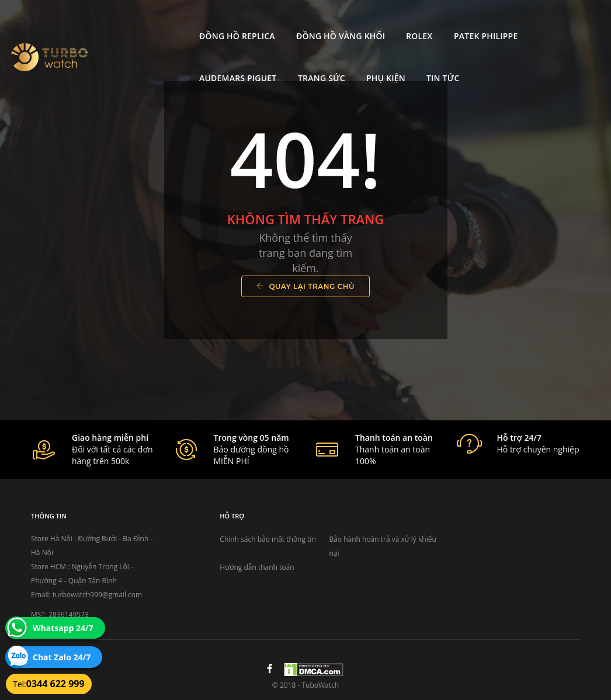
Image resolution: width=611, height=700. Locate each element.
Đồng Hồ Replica (145, 21)
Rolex (327, 21)
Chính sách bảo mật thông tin (268, 539)
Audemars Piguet (484, 21)
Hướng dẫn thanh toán (257, 567)
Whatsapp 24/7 (63, 628)
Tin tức (184, 63)
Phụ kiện (126, 63)
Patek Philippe (393, 21)
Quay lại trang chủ (305, 286)
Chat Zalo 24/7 (62, 657)
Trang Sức (568, 21)
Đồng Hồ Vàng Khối (248, 21)
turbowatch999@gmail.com (97, 595)
